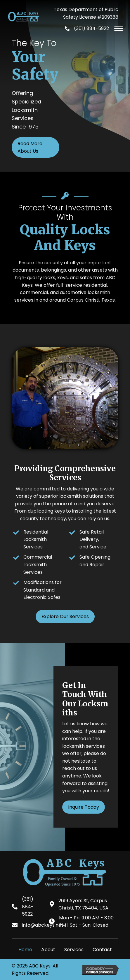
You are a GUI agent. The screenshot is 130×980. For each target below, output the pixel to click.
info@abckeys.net (43, 925)
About (48, 950)
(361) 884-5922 (91, 28)
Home (25, 950)
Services (74, 950)
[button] (119, 29)
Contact (102, 950)
